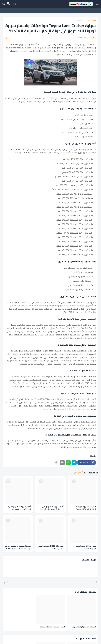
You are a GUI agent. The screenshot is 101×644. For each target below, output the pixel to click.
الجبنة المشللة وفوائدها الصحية (52, 627)
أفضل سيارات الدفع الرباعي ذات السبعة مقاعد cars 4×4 (18, 508)
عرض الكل (78, 473)
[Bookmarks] (9, 4)
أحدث (95, 583)
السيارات (79, 21)
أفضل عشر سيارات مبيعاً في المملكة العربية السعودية (85, 508)
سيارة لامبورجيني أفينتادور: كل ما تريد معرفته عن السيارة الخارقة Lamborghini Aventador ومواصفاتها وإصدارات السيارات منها (18, 547)
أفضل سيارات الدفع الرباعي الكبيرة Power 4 (86, 547)
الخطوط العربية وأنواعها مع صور (83, 627)
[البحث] (3, 4)
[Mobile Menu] (97, 4)
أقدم (6, 583)
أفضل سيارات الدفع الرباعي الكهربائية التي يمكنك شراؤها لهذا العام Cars (52, 508)
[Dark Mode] (15, 4)
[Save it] (7, 38)
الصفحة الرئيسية (90, 21)
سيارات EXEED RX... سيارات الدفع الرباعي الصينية (51, 547)
